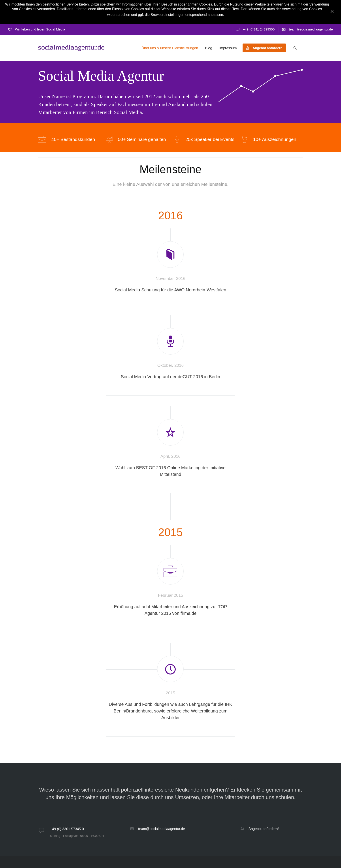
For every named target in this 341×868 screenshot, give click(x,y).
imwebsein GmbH (272, 851)
